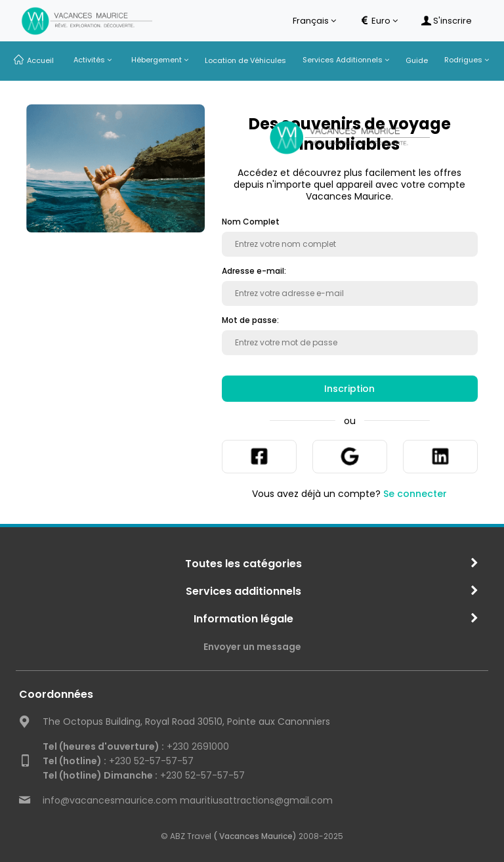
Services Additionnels (346, 60)
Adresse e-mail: (254, 271)
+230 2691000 (136, 746)
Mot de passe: (250, 320)
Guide (417, 60)
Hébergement (160, 60)
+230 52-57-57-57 (118, 761)
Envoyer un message (252, 647)
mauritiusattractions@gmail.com (256, 800)
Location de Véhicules (245, 60)
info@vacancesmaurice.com (110, 800)
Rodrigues (467, 60)
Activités (93, 60)
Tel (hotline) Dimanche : (100, 775)
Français (314, 21)
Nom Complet (251, 222)
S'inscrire (446, 21)
